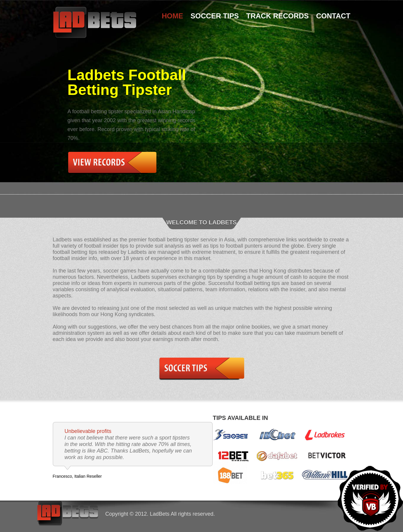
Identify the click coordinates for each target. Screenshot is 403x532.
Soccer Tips (215, 16)
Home (173, 16)
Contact (333, 16)
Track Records (277, 16)
